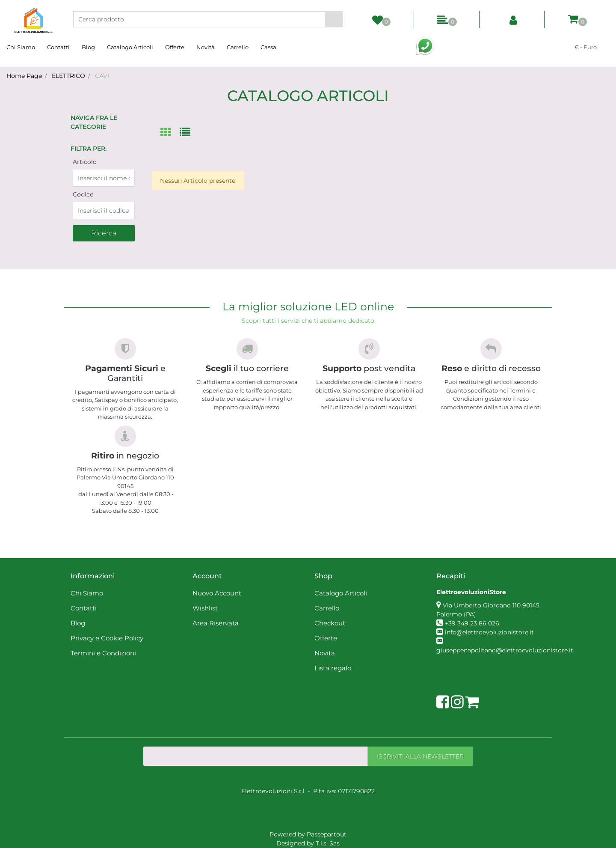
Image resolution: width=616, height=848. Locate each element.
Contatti (58, 47)
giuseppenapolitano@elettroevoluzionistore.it (505, 650)
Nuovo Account (217, 593)
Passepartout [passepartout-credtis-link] (327, 834)
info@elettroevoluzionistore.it (489, 632)
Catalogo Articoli (130, 47)
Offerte (175, 47)
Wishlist (205, 608)
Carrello (238, 47)
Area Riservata (216, 623)
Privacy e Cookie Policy (107, 638)
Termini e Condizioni (103, 653)
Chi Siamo (21, 47)
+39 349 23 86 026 (472, 623)
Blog (88, 47)
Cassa (268, 47)
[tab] (170, 133)
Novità (206, 47)
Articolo (85, 162)
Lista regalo (333, 668)
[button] (334, 19)
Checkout (330, 623)
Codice (83, 194)
